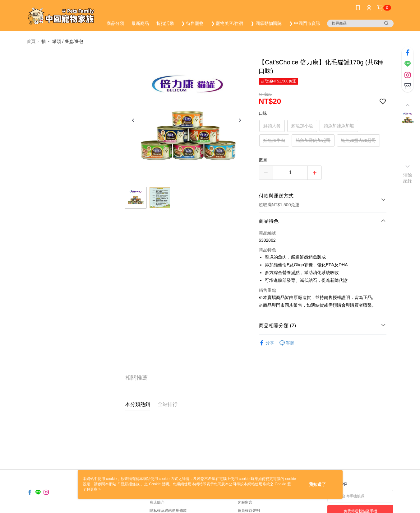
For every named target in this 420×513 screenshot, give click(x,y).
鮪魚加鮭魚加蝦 (339, 126)
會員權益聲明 (249, 511)
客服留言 (245, 502)
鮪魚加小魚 (302, 126)
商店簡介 (157, 502)
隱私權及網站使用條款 (168, 511)
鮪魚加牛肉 (274, 140)
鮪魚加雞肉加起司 (313, 140)
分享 (266, 343)
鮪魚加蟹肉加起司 (358, 140)
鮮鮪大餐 (272, 126)
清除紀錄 (408, 178)
